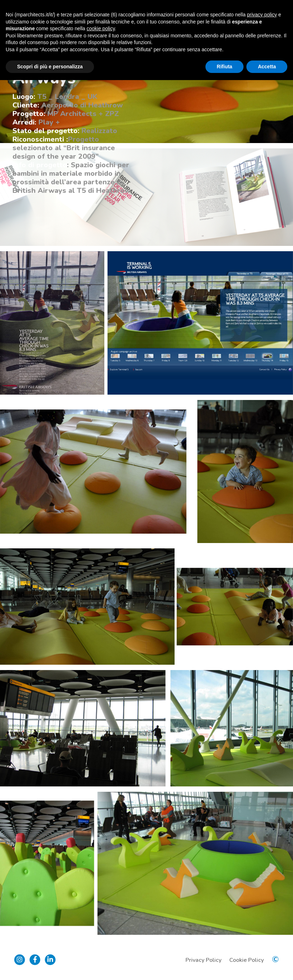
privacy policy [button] (262, 15)
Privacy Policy (203, 960)
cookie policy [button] (101, 28)
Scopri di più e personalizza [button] (50, 67)
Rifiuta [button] (225, 67)
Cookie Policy (247, 960)
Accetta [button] (267, 67)
